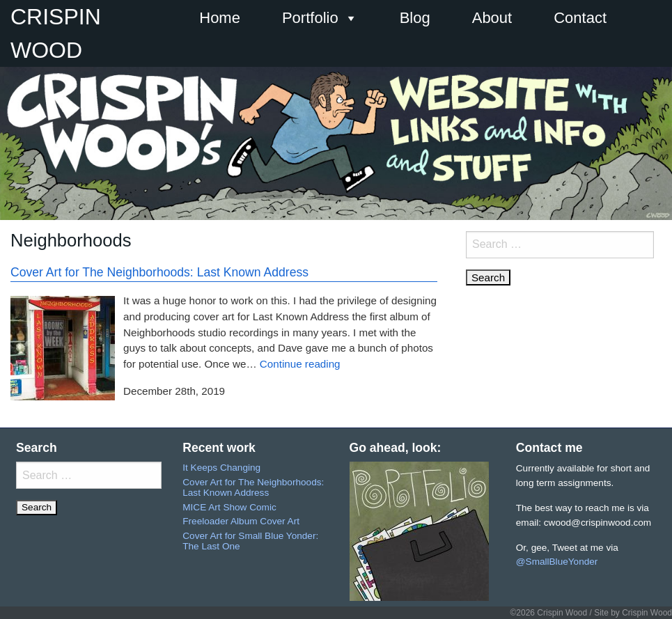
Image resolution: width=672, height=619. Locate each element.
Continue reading (300, 364)
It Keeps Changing (221, 468)
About (492, 18)
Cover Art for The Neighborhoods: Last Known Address (159, 272)
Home (220, 18)
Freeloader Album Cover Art (241, 521)
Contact (580, 18)
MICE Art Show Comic (229, 507)
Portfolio (320, 18)
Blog (415, 18)
